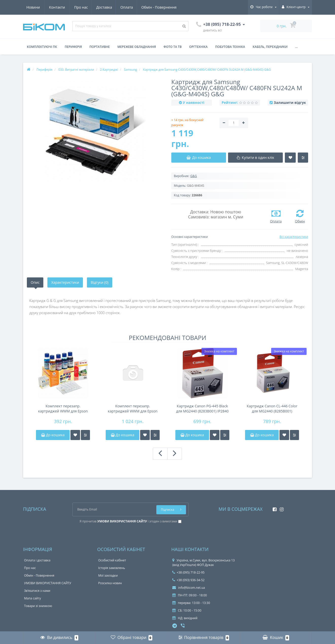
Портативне (100, 47)
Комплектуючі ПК (42, 47)
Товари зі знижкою (38, 606)
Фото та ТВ (172, 47)
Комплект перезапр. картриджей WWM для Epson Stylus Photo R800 (133, 409)
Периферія (73, 47)
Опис (35, 282)
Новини (147, 7)
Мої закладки (108, 575)
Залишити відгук (290, 102)
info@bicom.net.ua (189, 588)
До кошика (53, 435)
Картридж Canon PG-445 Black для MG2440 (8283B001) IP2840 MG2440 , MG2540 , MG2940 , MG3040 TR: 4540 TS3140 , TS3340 (202, 409)
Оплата (81, 7)
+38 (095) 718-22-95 (188, 572)
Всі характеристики (294, 237)
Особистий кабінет (112, 560)
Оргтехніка (199, 47)
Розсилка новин (110, 583)
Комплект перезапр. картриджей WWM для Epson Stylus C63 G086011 (63, 409)
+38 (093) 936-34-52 (188, 580)
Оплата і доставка (37, 560)
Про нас (33, 7)
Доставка (57, 7)
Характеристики (65, 282)
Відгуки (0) (100, 282)
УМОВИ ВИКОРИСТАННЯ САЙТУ (48, 583)
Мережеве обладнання (137, 47)
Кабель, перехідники (270, 47)
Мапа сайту (32, 598)
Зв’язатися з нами (37, 591)
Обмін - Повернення (113, 7)
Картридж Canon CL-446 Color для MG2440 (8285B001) (272, 409)
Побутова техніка (230, 47)
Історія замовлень (112, 568)
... (296, 47)
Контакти (171, 7)
